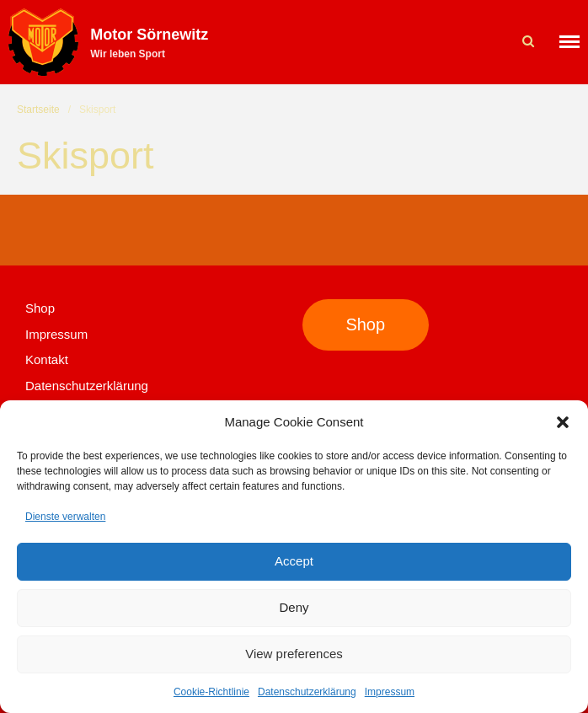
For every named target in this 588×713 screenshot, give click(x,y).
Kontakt (47, 359)
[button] (563, 422)
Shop (40, 308)
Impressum (390, 692)
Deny (294, 607)
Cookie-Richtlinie (211, 692)
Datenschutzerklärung (307, 692)
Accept (294, 561)
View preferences (294, 654)
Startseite (38, 110)
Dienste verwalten (65, 517)
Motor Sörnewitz (149, 35)
